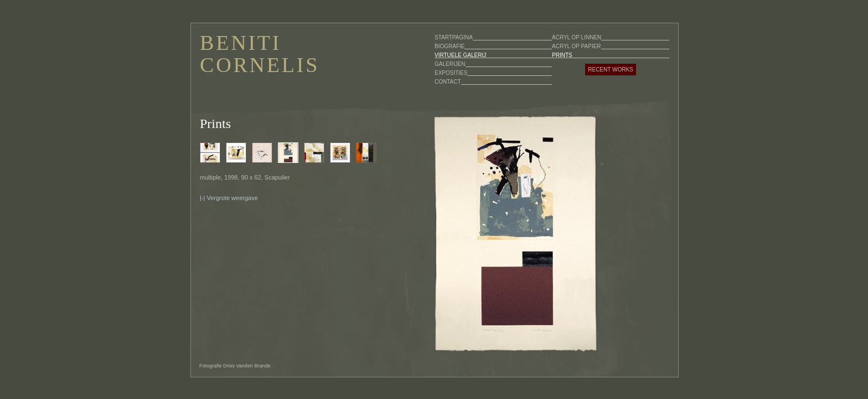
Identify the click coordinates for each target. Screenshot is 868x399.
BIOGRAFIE (449, 46)
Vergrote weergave (232, 198)
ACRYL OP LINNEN (577, 37)
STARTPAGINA (454, 37)
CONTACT (448, 82)
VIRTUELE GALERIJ (460, 55)
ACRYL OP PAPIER (577, 46)
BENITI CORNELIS (260, 54)
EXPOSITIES (451, 73)
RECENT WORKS (611, 70)
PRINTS (562, 55)
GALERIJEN (450, 64)
